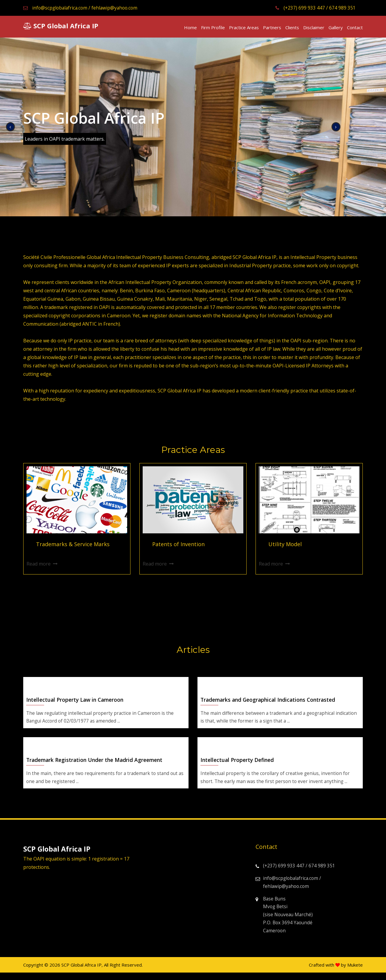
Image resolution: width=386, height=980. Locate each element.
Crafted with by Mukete (336, 972)
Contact (355, 27)
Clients (292, 27)
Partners (272, 27)
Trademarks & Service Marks (73, 544)
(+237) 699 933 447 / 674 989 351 (313, 8)
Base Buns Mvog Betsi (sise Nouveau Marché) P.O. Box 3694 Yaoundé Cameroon (285, 921)
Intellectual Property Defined (239, 763)
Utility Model (285, 544)
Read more (39, 564)
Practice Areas (244, 27)
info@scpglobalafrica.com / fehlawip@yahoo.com (82, 8)
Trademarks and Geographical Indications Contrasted (271, 701)
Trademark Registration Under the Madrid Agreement (97, 763)
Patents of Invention (178, 544)
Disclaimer (314, 27)
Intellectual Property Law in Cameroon (77, 701)
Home (190, 27)
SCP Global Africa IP (61, 25)
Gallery (336, 27)
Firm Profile (213, 27)
